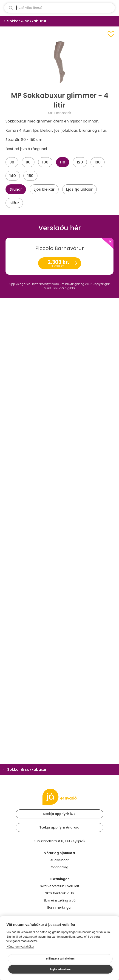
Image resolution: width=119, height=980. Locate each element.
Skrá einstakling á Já (59, 900)
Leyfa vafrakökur (60, 969)
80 (12, 162)
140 (13, 176)
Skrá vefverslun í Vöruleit (60, 886)
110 (63, 162)
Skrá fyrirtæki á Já (60, 893)
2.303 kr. (59, 264)
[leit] (59, 8)
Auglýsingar (59, 860)
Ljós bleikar (44, 189)
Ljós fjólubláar (79, 189)
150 (30, 176)
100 (45, 162)
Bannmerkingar (59, 907)
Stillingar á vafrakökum (60, 959)
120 (80, 162)
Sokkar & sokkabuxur (27, 21)
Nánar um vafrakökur (20, 947)
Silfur (14, 203)
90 (28, 162)
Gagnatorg (59, 867)
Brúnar (16, 189)
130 (98, 162)
